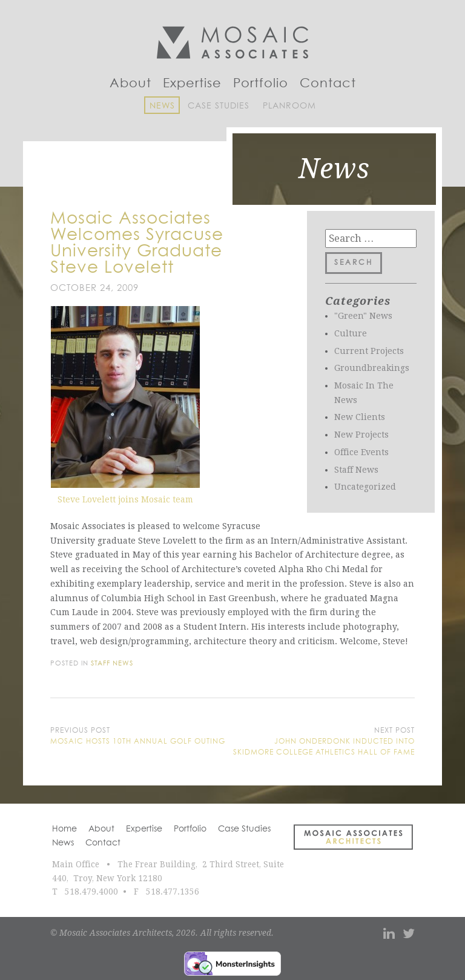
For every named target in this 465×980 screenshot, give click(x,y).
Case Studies (219, 106)
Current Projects (369, 351)
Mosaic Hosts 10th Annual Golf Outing (138, 742)
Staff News (356, 470)
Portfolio (261, 84)
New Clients (360, 417)
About (130, 84)
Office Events (361, 452)
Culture (351, 333)
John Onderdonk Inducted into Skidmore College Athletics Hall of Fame (324, 747)
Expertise (192, 84)
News (162, 106)
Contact (328, 84)
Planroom (289, 106)
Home (64, 829)
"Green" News (363, 316)
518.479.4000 (91, 892)
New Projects (361, 435)
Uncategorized (365, 487)
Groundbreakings (372, 368)
